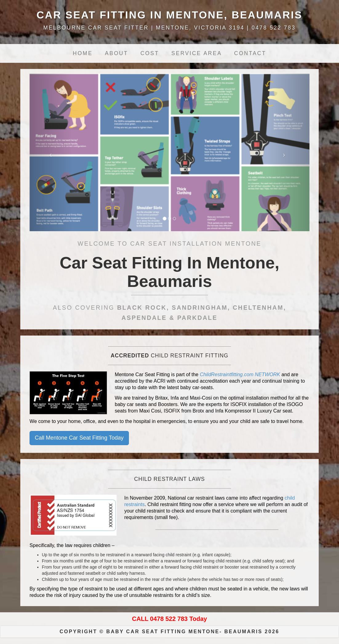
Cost (150, 53)
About (116, 53)
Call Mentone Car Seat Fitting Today (79, 438)
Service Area (197, 53)
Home (83, 53)
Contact (250, 53)
